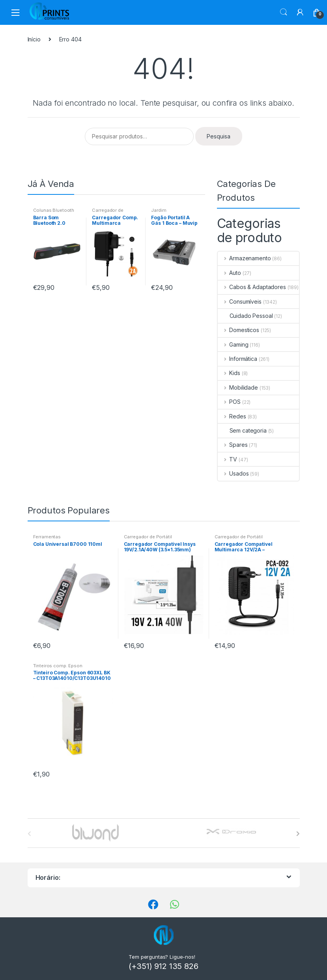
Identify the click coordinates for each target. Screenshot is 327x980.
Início (34, 39)
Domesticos (238, 330)
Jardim (159, 210)
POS (229, 402)
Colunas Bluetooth (54, 210)
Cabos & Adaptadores (252, 287)
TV (228, 459)
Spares (233, 445)
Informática (237, 359)
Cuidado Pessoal (245, 316)
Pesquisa (219, 136)
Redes (232, 416)
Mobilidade (238, 387)
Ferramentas (47, 537)
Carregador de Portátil (107, 213)
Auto (229, 273)
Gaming (233, 344)
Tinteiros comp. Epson (58, 666)
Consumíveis (240, 301)
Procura (284, 12)
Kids (229, 373)
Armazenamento (244, 258)
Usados (233, 473)
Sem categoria (242, 430)
